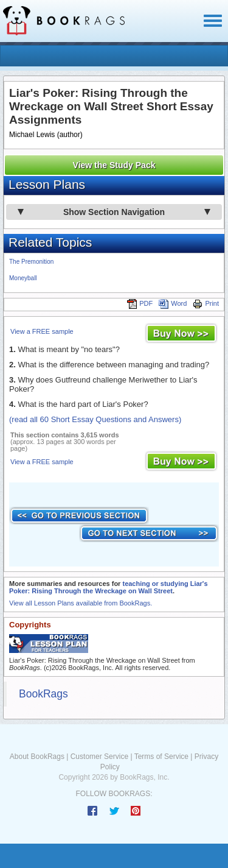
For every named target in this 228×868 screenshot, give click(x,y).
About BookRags (37, 757)
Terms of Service (161, 757)
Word (173, 303)
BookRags (43, 694)
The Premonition (31, 262)
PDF (140, 303)
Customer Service (99, 757)
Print (206, 303)
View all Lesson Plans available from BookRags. (81, 603)
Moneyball (23, 278)
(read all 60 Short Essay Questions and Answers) (95, 419)
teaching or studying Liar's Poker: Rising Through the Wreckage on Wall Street (109, 587)
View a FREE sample (42, 331)
